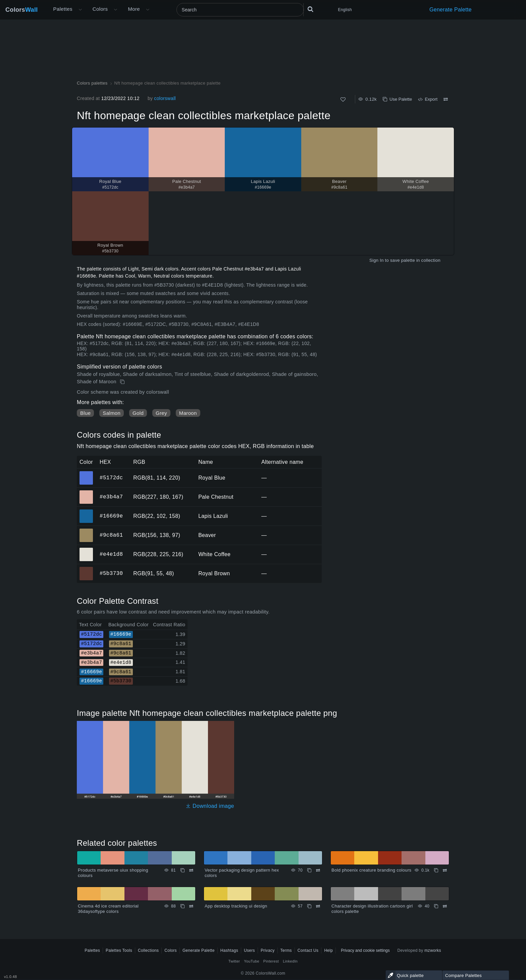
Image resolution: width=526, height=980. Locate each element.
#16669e (111, 516)
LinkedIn (290, 961)
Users (249, 950)
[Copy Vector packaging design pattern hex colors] (309, 870)
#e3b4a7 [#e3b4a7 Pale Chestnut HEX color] (86, 492)
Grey (161, 413)
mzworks (433, 950)
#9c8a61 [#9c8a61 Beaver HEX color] (86, 531)
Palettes (63, 9)
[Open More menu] (80, 10)
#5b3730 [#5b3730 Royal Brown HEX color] (86, 569)
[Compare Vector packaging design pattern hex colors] (318, 870)
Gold (138, 413)
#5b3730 (111, 573)
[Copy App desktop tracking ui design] (309, 906)
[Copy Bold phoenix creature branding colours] (436, 870)
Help (328, 950)
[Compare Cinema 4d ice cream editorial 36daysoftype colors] (191, 906)
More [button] (134, 9)
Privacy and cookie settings (365, 950)
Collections (148, 950)
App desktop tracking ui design (236, 906)
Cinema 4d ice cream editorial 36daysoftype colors (108, 909)
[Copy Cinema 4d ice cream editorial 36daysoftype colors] (182, 906)
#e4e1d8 (111, 554)
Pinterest (271, 961)
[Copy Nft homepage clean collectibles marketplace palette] (123, 382)
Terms (286, 950)
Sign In (377, 260)
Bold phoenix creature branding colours (371, 870)
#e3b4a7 (111, 497)
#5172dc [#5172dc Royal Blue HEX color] (86, 473)
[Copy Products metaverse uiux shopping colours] (182, 870)
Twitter (234, 961)
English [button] (345, 10)
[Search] (240, 10)
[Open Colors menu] (115, 10)
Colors (22, 10)
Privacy (268, 950)
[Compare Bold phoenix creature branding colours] (445, 870)
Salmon (112, 413)
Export (428, 99)
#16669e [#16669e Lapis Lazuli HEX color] (86, 511)
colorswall (165, 98)
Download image (210, 806)
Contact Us (308, 950)
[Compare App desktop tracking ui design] (318, 906)
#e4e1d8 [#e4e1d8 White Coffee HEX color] (86, 550)
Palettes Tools (119, 950)
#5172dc (111, 478)
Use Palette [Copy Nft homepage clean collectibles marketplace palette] (397, 99)
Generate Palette (451, 10)
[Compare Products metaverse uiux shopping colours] (191, 870)
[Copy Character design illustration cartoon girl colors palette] (436, 906)
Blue (85, 413)
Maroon (188, 413)
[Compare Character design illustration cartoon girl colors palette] (445, 906)
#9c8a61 (111, 535)
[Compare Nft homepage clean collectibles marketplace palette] (446, 99)
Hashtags (229, 950)
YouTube (251, 961)
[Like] (343, 100)
